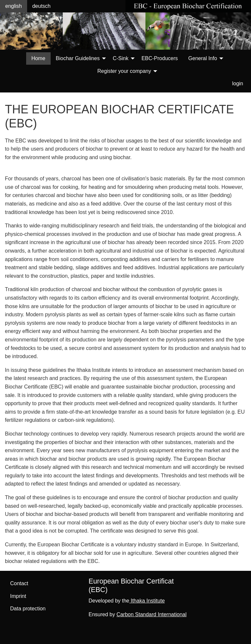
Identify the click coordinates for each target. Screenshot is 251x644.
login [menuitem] (238, 83)
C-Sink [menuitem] (121, 58)
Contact (19, 583)
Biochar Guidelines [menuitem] (78, 58)
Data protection (28, 609)
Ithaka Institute (147, 601)
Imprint (18, 596)
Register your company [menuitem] (124, 71)
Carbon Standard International (151, 614)
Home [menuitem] (38, 58)
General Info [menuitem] (203, 58)
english (14, 6)
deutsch (42, 6)
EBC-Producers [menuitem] (160, 58)
